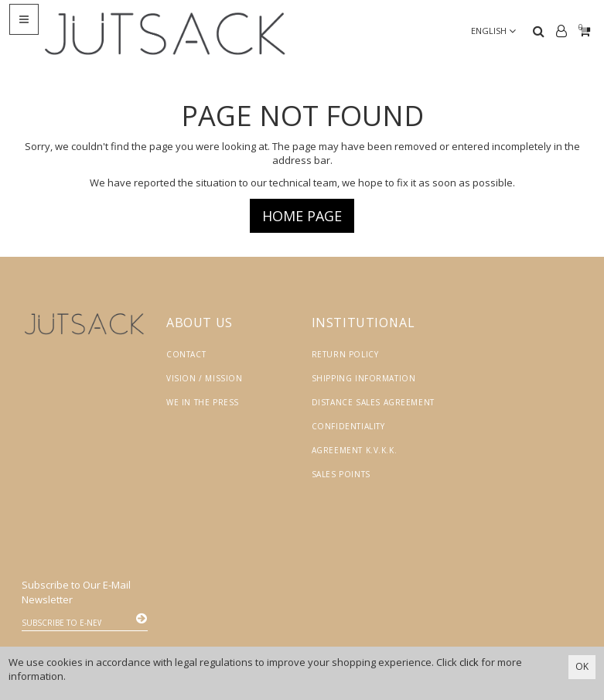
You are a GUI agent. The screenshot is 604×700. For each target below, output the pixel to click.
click (469, 662)
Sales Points (341, 474)
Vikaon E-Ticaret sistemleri (449, 635)
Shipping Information (364, 378)
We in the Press (203, 402)
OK (582, 666)
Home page (302, 216)
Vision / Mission (205, 378)
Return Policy (345, 354)
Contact (186, 354)
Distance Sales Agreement (373, 402)
